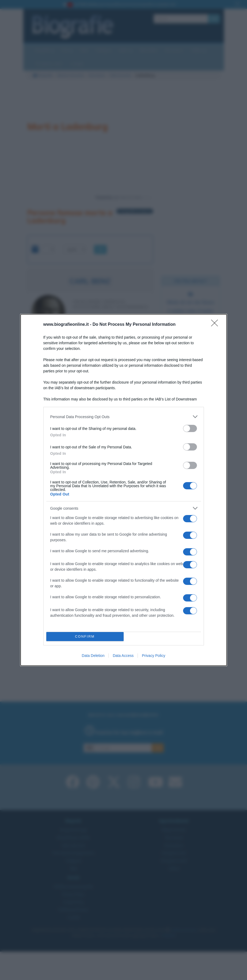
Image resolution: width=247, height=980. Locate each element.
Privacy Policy (153, 656)
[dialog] (124, 490)
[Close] (216, 325)
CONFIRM (85, 637)
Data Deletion (93, 656)
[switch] (190, 428)
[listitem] (124, 417)
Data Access (123, 656)
